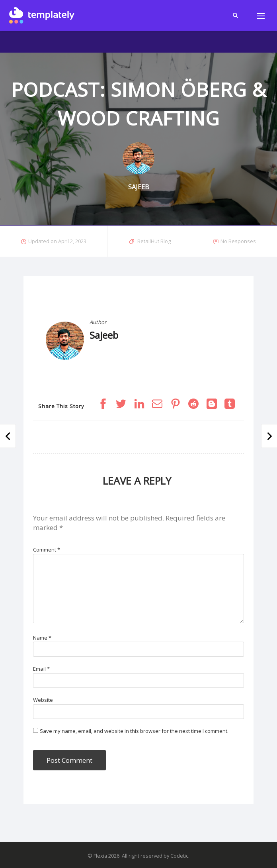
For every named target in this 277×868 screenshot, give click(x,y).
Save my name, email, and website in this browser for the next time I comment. (134, 731)
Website (43, 700)
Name (42, 638)
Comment (47, 550)
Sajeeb (104, 335)
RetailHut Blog (154, 241)
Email (41, 669)
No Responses (238, 241)
